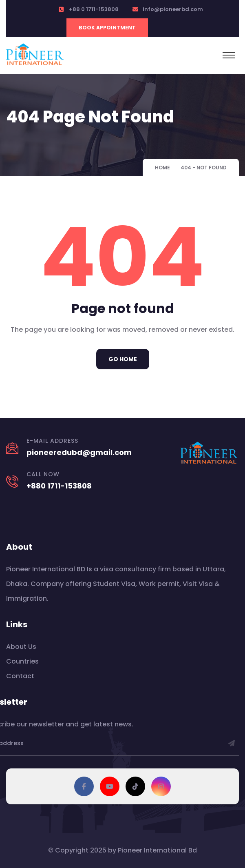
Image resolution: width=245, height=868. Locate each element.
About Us (21, 647)
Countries (22, 661)
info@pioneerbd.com (173, 9)
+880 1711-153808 (59, 486)
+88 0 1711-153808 (94, 9)
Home (162, 168)
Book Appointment (107, 28)
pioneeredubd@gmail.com (79, 452)
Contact (20, 676)
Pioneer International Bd (157, 850)
